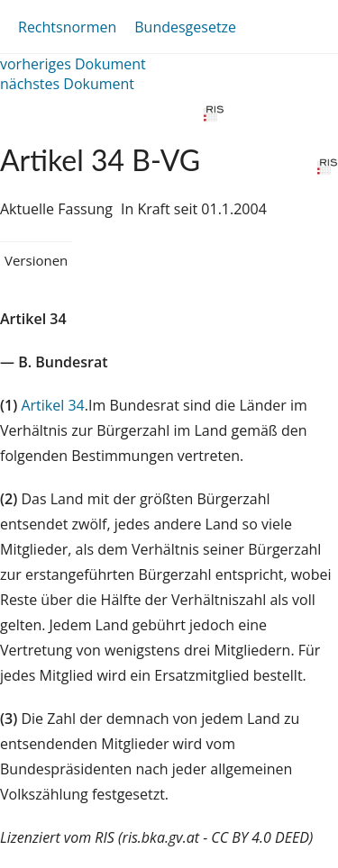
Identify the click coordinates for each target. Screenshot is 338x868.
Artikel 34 (52, 405)
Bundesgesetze (185, 27)
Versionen (36, 260)
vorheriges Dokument (73, 64)
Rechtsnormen (67, 27)
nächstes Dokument (67, 84)
